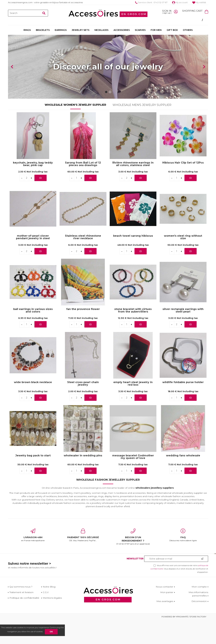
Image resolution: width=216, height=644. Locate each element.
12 (133, 342)
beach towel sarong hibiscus (133, 260)
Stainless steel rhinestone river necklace (83, 261)
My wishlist (199, 2)
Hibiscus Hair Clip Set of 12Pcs (183, 187)
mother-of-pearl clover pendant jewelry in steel (33, 261)
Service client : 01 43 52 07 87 (151, 2)
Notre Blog (49, 611)
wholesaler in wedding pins (83, 480)
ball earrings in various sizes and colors (33, 334)
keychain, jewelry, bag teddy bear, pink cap (33, 188)
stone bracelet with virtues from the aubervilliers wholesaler (133, 334)
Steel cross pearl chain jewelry (83, 408)
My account (180, 2)
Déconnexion (199, 625)
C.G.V (46, 616)
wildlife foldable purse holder (183, 406)
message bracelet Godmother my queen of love (133, 481)
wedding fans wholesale (183, 480)
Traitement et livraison (21, 616)
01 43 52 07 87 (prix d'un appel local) (133, 561)
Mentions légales (52, 622)
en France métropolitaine (33, 559)
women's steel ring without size (183, 261)
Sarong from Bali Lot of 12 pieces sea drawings (83, 188)
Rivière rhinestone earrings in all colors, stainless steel (133, 188)
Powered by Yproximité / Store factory (184, 641)
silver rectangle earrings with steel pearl (183, 334)
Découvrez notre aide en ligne (183, 559)
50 (183, 269)
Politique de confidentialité (24, 622)
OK (51, 632)
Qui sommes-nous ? (21, 611)
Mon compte (199, 611)
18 (183, 415)
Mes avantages (165, 625)
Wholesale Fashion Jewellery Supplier (108, 504)
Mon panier (167, 616)
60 (83, 196)
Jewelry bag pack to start (33, 480)
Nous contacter (165, 611)
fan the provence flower (83, 333)
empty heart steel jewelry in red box (133, 408)
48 (133, 269)
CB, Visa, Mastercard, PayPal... (83, 559)
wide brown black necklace (33, 406)
